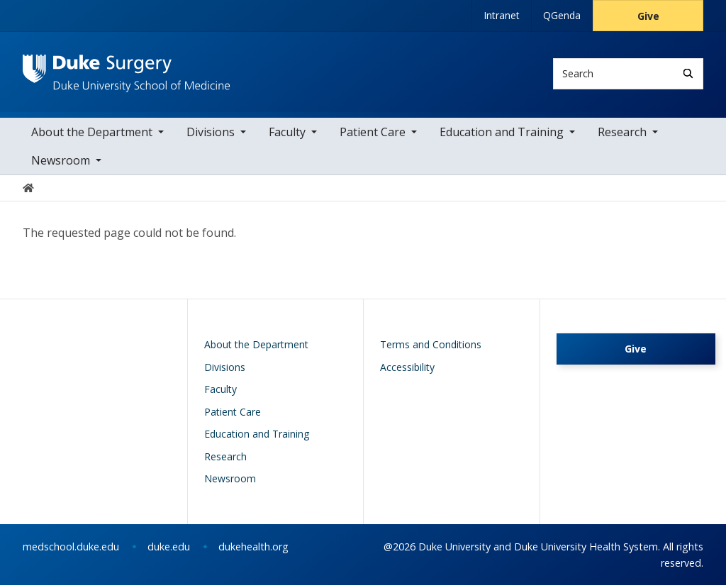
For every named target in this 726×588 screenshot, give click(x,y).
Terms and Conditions (431, 348)
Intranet (502, 15)
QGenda (562, 15)
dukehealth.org (253, 549)
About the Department (92, 135)
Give (648, 16)
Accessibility (407, 370)
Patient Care (373, 135)
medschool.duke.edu (71, 549)
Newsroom (61, 163)
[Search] (688, 73)
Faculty (287, 135)
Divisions (211, 135)
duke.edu (169, 549)
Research (622, 135)
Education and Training (502, 135)
